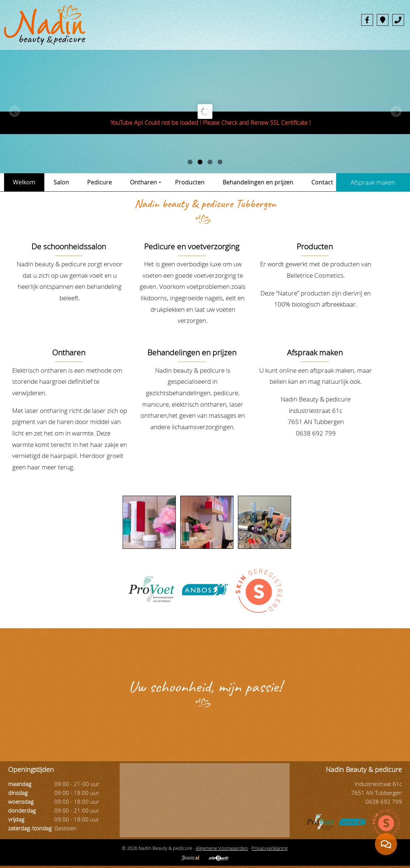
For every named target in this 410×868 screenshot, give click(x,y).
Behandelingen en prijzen (258, 182)
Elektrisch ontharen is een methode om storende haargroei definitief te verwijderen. (67, 382)
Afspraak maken (315, 352)
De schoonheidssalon (69, 246)
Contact (322, 182)
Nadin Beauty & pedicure (316, 399)
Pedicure (100, 182)
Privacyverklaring (270, 848)
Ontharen (146, 182)
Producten (190, 182)
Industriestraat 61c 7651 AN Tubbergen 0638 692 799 (316, 422)
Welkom (24, 182)
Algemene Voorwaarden (222, 848)
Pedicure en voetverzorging (192, 246)
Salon (61, 182)
